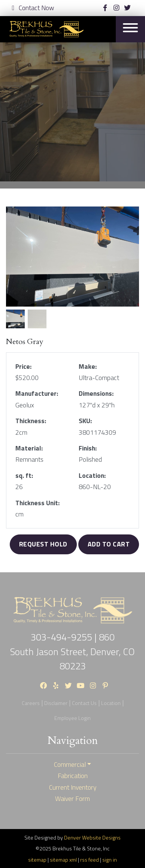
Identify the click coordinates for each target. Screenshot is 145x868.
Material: (29, 448)
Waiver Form (72, 799)
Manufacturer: (37, 394)
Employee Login (72, 718)
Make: (88, 367)
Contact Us (84, 703)
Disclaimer (56, 703)
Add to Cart (109, 544)
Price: (23, 367)
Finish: (88, 448)
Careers (31, 703)
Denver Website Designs (92, 837)
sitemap (37, 860)
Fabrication (73, 776)
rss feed (90, 860)
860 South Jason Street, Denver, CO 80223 (72, 651)
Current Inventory (73, 787)
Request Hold (43, 544)
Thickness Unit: (37, 503)
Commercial (70, 765)
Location (111, 703)
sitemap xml (63, 860)
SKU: (85, 421)
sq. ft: (24, 476)
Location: (92, 476)
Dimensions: (96, 394)
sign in (110, 860)
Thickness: (31, 421)
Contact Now (33, 8)
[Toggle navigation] (130, 29)
